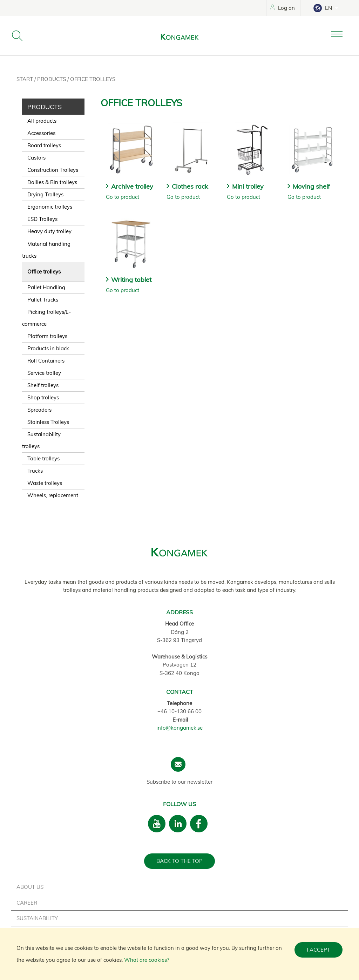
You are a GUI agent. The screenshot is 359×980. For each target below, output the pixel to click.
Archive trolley (132, 186)
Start (25, 79)
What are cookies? (147, 960)
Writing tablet (131, 280)
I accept (319, 950)
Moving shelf (311, 186)
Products (52, 79)
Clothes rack (190, 186)
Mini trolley (248, 186)
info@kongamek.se (179, 728)
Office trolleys (93, 79)
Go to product (123, 197)
